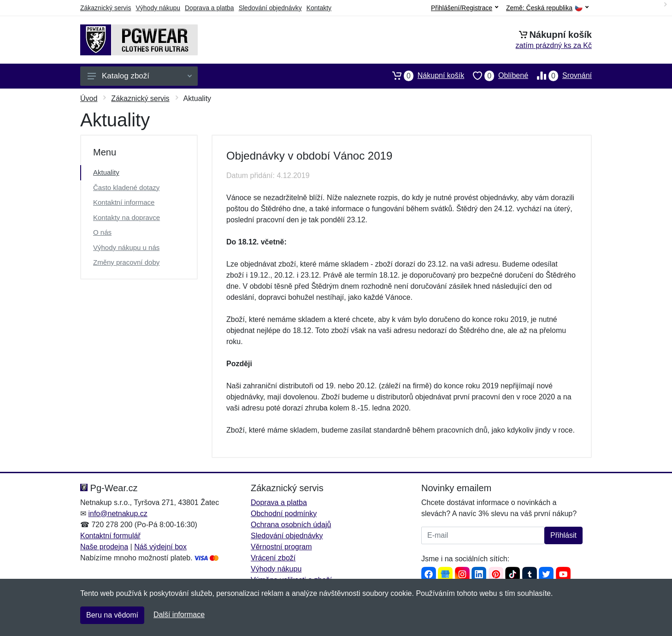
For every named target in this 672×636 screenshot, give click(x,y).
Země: (547, 8)
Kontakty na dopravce (127, 217)
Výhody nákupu (158, 8)
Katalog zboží (140, 76)
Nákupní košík (424, 76)
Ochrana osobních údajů (291, 525)
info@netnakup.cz (118, 514)
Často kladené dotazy (126, 187)
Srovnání (560, 76)
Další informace (179, 615)
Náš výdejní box (160, 547)
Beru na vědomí (112, 615)
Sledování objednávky (270, 8)
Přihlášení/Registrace (465, 8)
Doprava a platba (209, 8)
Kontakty (319, 8)
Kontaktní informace (124, 202)
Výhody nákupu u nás (126, 247)
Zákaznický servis (106, 8)
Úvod (89, 98)
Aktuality (106, 172)
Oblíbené (496, 76)
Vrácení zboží (273, 558)
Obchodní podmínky (284, 514)
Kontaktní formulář (110, 536)
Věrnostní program (281, 547)
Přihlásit (563, 535)
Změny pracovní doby (126, 262)
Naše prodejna (104, 547)
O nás (102, 232)
